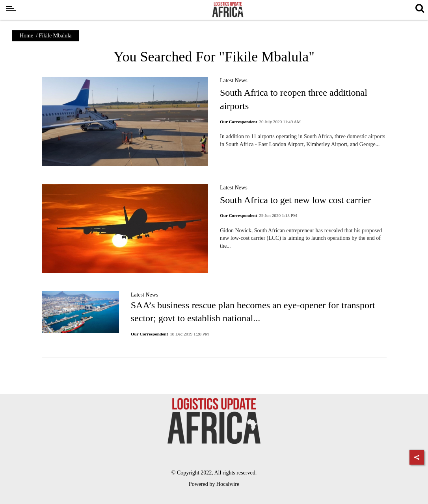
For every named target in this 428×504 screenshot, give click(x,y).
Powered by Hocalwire (214, 484)
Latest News (234, 81)
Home (26, 36)
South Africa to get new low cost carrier (295, 200)
